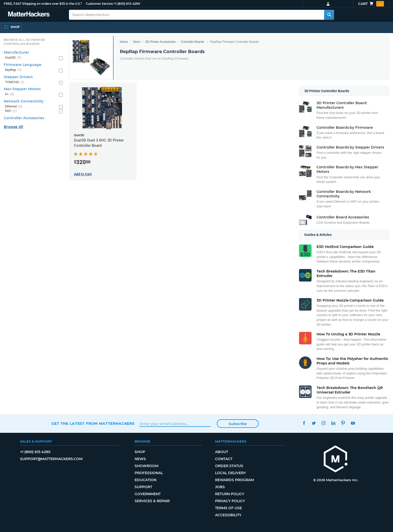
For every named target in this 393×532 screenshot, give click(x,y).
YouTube (353, 423)
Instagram (323, 423)
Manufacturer (16, 52)
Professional (149, 473)
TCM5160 (15, 82)
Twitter (314, 423)
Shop (140, 452)
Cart (371, 4)
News (140, 459)
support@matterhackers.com (51, 459)
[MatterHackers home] (29, 15)
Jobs (220, 487)
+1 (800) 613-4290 (127, 4)
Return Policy (230, 494)
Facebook (304, 423)
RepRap (13, 70)
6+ (10, 94)
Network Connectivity (24, 101)
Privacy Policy (230, 501)
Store (136, 42)
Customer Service (99, 4)
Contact (224, 459)
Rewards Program (234, 480)
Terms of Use (228, 508)
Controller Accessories (24, 118)
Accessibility (228, 515)
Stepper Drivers (18, 77)
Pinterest (343, 423)
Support (143, 487)
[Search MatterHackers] (329, 15)
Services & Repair (152, 501)
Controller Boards (192, 42)
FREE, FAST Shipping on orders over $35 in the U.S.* (43, 4)
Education (145, 480)
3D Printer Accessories (160, 42)
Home (124, 42)
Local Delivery (230, 473)
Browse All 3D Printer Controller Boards (24, 42)
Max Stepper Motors (22, 89)
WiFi (11, 111)
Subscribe (238, 424)
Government (148, 494)
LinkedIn (333, 423)
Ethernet (14, 107)
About (222, 452)
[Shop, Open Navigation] (12, 27)
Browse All (13, 127)
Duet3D (13, 58)
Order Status (229, 466)
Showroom (146, 466)
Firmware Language (23, 65)
